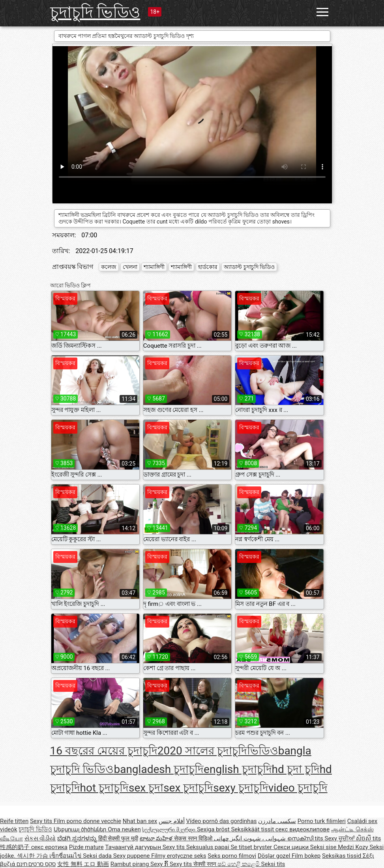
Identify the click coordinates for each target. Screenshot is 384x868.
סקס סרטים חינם (36, 864)
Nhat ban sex (140, 821)
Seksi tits (273, 864)
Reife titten (14, 821)
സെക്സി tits (306, 838)
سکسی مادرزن (277, 821)
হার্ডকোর (208, 267)
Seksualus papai (209, 847)
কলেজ (109, 267)
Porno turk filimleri (322, 821)
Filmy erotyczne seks (179, 856)
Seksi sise (324, 847)
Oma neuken (124, 829)
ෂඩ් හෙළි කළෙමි (239, 864)
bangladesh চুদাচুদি (159, 769)
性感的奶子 (16, 847)
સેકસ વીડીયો (40, 838)
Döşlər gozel (275, 856)
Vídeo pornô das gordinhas (221, 821)
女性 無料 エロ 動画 (83, 864)
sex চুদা (146, 788)
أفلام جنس (172, 821)
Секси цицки (292, 847)
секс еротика (49, 847)
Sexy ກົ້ (160, 864)
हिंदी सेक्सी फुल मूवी (118, 838)
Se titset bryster (252, 847)
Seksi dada (98, 856)
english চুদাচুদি (238, 769)
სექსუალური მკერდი (169, 829)
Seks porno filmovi (232, 856)
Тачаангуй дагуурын (134, 847)
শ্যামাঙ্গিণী (154, 267)
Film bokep (306, 856)
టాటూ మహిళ (157, 838)
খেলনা (130, 267)
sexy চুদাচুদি (241, 788)
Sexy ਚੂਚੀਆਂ (340, 838)
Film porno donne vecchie (87, 821)
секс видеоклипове (303, 829)
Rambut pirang (130, 864)
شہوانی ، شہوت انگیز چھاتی (251, 838)
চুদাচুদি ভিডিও (95, 12)
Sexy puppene (132, 856)
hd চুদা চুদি (296, 769)
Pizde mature (86, 847)
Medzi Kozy (354, 847)
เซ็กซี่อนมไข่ (66, 856)
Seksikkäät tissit (253, 829)
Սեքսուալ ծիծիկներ (81, 829)
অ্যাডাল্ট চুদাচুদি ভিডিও (249, 267)
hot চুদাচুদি (105, 788)
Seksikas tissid (342, 856)
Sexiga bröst (214, 829)
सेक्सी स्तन (205, 864)
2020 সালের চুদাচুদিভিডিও (218, 751)
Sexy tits (42, 821)
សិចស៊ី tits (368, 838)
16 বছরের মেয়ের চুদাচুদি (104, 751)
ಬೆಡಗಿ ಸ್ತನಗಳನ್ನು (78, 838)
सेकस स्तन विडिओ (194, 838)
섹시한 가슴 (33, 856)
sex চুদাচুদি (188, 788)
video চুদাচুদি (298, 788)
